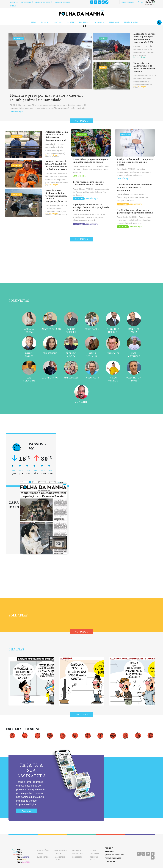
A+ (139, 2)
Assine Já (14, 2)
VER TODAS (82, 715)
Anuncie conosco (42, 2)
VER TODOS (81, 121)
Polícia (45, 22)
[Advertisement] (82, 270)
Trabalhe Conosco (62, 2)
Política (58, 22)
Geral (34, 22)
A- (142, 2)
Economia (84, 22)
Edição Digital (131, 22)
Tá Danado (99, 22)
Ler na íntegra (16, 112)
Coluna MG (114, 22)
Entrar (13, 6)
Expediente (26, 2)
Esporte (70, 22)
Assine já (26, 811)
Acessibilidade (128, 2)
